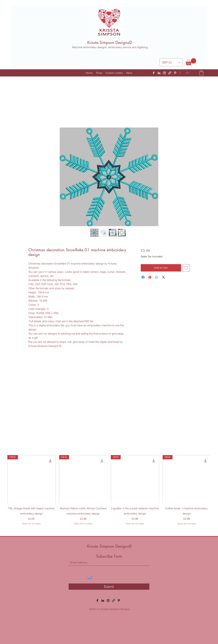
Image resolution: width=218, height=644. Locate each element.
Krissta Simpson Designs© (110, 42)
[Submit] (109, 587)
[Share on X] (163, 277)
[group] (109, 493)
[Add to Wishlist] (186, 268)
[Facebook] (154, 73)
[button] (171, 62)
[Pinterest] (175, 73)
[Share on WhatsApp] (157, 277)
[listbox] (171, 62)
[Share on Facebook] (143, 277)
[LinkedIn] (159, 73)
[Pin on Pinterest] (150, 277)
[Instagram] (164, 73)
